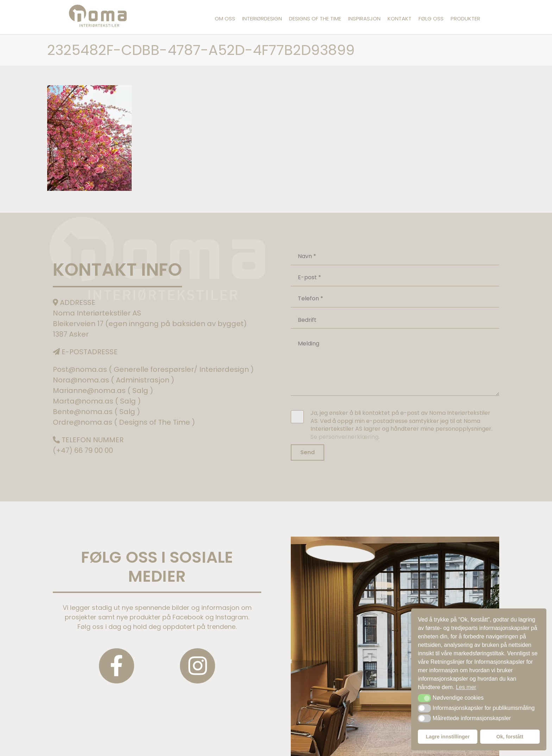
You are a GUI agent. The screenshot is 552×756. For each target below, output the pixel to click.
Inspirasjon (364, 18)
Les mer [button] (466, 687)
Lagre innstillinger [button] (448, 737)
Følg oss (431, 18)
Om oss (225, 18)
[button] (424, 698)
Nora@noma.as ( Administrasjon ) (114, 380)
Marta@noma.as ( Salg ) (97, 401)
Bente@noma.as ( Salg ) (96, 412)
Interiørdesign (262, 18)
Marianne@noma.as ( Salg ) (103, 391)
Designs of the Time (315, 18)
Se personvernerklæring (344, 437)
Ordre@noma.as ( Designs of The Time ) (124, 422)
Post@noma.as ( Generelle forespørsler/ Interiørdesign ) (153, 369)
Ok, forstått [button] (510, 737)
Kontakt (400, 18)
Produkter (465, 18)
